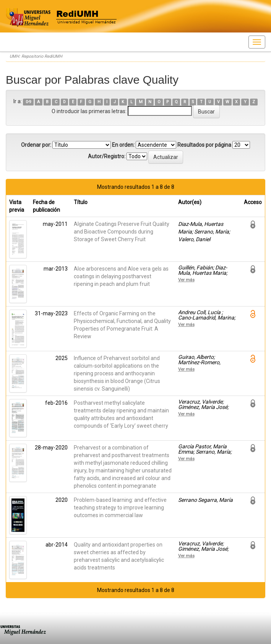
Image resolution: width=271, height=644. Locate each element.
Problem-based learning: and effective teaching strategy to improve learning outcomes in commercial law (120, 508)
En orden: (123, 145)
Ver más (186, 280)
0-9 (28, 102)
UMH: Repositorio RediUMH (36, 56)
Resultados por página (204, 145)
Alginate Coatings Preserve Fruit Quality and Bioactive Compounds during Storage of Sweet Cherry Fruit (122, 232)
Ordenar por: (36, 145)
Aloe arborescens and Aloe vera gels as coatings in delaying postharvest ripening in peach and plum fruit (121, 276)
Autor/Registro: (107, 156)
